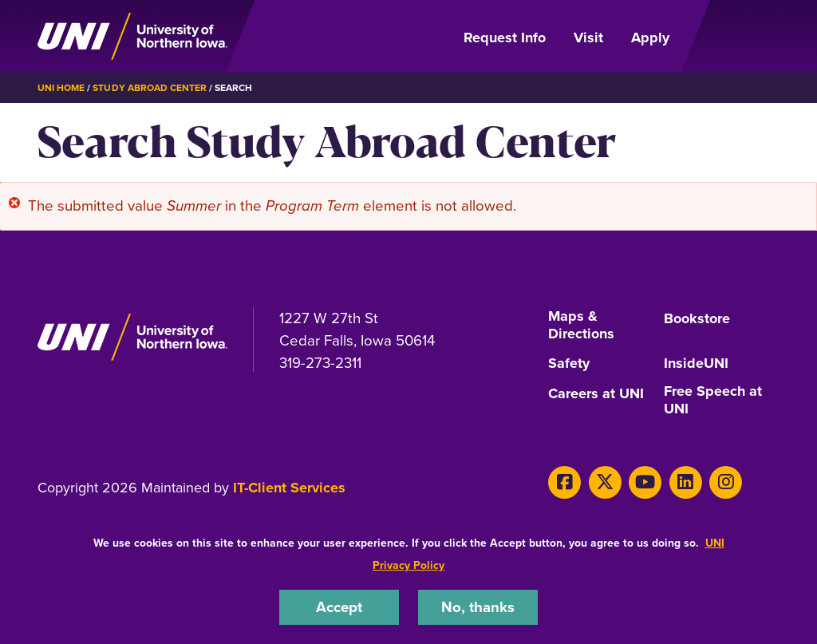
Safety (569, 364)
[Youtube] (645, 482)
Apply (650, 38)
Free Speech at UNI (713, 401)
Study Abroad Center (150, 88)
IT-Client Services (289, 488)
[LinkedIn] (686, 482)
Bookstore (697, 319)
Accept (339, 607)
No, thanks (478, 607)
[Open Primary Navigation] (734, 37)
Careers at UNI (596, 394)
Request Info (505, 38)
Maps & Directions (581, 326)
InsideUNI (696, 364)
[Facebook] (564, 482)
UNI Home (61, 88)
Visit (588, 38)
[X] (605, 482)
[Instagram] (726, 482)
